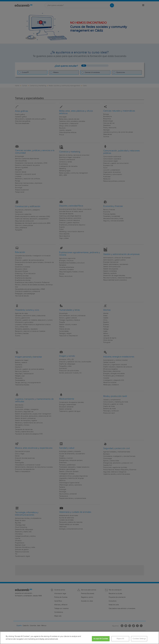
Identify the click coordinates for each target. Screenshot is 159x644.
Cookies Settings (139, 639)
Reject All (120, 639)
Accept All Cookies (101, 639)
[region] (79, 638)
